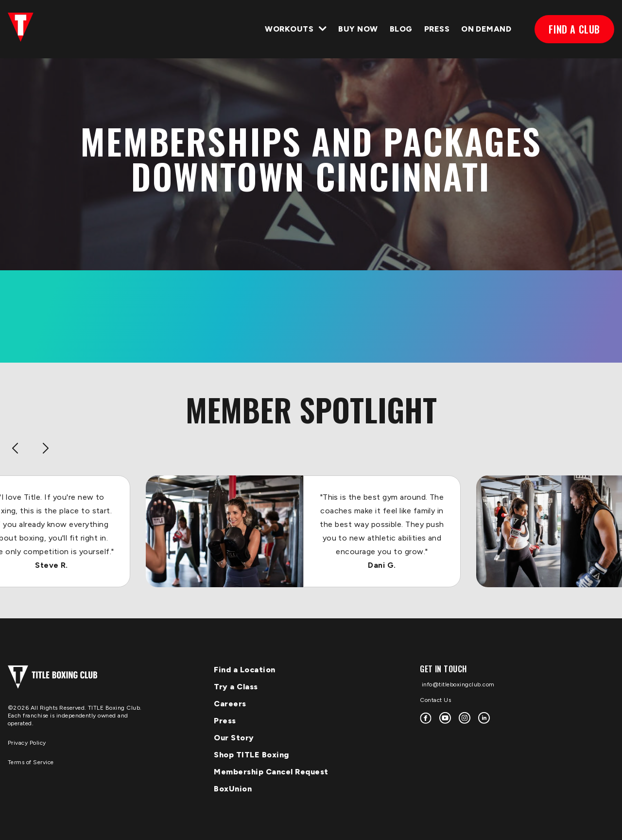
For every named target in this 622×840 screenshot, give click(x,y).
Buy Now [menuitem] (358, 29)
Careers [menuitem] (230, 704)
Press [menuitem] (225, 721)
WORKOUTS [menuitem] (289, 29)
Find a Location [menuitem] (245, 670)
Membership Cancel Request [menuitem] (271, 772)
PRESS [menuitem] (437, 29)
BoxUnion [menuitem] (233, 789)
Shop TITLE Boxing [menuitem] (251, 755)
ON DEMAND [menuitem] (486, 29)
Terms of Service (31, 762)
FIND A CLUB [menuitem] (574, 29)
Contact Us (435, 700)
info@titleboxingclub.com (457, 684)
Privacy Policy (27, 743)
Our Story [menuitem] (234, 738)
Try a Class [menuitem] (236, 687)
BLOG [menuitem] (401, 29)
